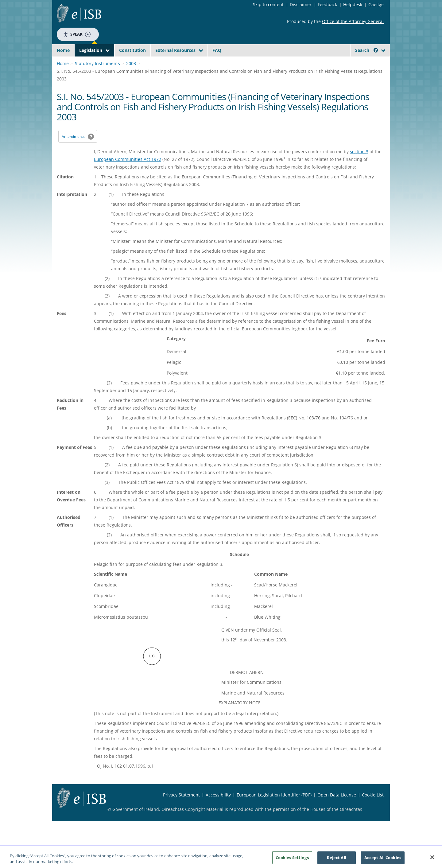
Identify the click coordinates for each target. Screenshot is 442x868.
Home (63, 50)
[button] (376, 50)
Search (366, 50)
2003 (131, 78)
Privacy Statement (181, 809)
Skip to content (268, 4)
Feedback (327, 4)
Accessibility (218, 809)
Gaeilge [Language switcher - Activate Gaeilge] (376, 4)
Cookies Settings (292, 858)
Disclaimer (301, 4)
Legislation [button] (91, 50)
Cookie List (373, 809)
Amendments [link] (73, 151)
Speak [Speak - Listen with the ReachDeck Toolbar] (77, 34)
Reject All (337, 858)
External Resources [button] (175, 50)
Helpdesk (353, 4)
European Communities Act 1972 (128, 174)
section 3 (359, 166)
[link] (362, 64)
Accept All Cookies (383, 858)
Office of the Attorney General (353, 21)
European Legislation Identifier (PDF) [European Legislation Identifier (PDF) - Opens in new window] (274, 809)
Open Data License (337, 809)
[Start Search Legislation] (329, 62)
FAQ (217, 50)
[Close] (432, 858)
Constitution (132, 50)
